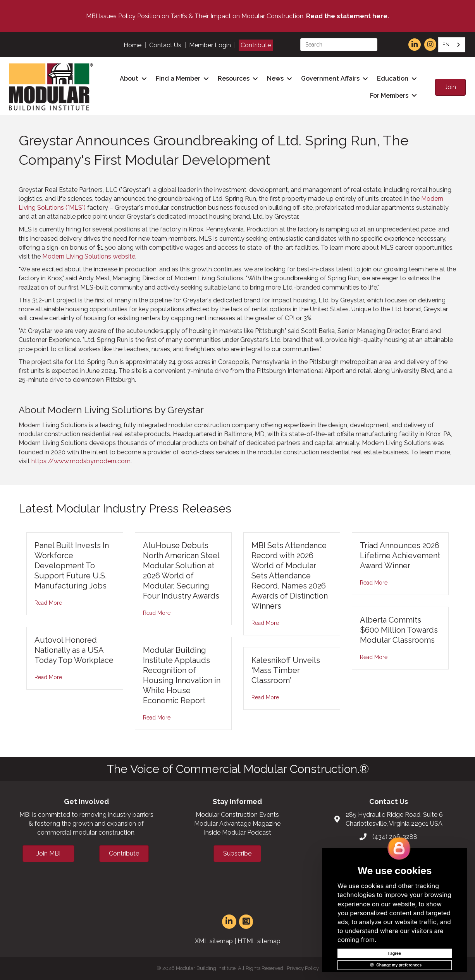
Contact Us (165, 45)
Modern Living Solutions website (89, 256)
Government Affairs (330, 79)
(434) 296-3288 (395, 837)
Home (133, 45)
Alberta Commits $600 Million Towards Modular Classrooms (399, 630)
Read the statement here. (348, 16)
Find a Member (178, 79)
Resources (234, 79)
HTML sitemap (259, 941)
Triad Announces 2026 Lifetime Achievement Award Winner (400, 556)
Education (393, 79)
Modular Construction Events (237, 815)
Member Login (210, 45)
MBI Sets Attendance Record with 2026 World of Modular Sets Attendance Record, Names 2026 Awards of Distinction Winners (290, 576)
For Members (389, 96)
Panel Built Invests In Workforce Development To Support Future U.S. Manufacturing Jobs (72, 566)
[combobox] (452, 45)
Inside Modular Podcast (237, 832)
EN (446, 44)
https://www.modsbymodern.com (81, 461)
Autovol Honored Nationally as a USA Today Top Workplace (74, 650)
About (129, 79)
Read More (48, 603)
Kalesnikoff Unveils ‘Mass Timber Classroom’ (286, 670)
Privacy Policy (303, 968)
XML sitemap (214, 941)
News (275, 79)
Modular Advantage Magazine (237, 824)
